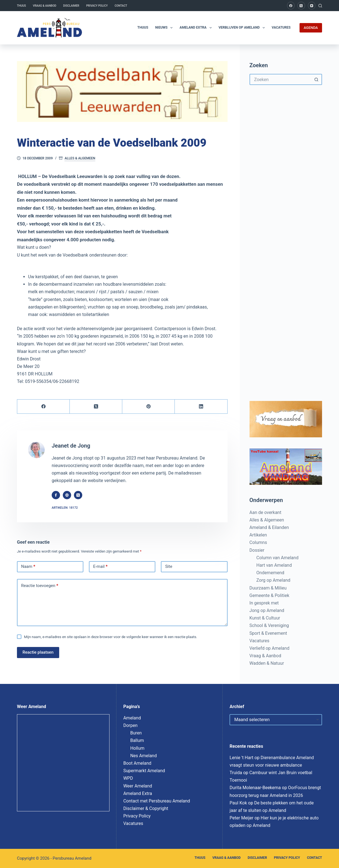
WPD (128, 778)
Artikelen (258, 535)
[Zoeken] (320, 6)
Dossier (257, 550)
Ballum (137, 740)
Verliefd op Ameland (270, 648)
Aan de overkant (266, 512)
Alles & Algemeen (80, 158)
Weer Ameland (138, 786)
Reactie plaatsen (38, 652)
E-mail (100, 567)
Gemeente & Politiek (269, 595)
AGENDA (311, 28)
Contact (121, 6)
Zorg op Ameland (273, 580)
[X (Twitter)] (301, 6)
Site (169, 566)
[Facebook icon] (56, 495)
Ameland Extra (197, 28)
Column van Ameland (278, 558)
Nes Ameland (144, 756)
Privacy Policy (97, 6)
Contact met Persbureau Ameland (157, 801)
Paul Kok (238, 803)
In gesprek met (264, 603)
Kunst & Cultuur (265, 618)
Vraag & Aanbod (44, 6)
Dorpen (130, 725)
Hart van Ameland (274, 565)
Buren (136, 733)
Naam (28, 567)
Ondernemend (270, 573)
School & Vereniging (269, 625)
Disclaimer (71, 6)
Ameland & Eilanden (269, 527)
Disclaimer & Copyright (146, 808)
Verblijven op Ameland (243, 28)
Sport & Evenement (268, 633)
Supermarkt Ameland (144, 771)
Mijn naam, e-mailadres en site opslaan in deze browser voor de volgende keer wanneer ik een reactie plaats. (110, 637)
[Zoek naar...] (280, 79)
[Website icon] (67, 495)
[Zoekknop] (316, 79)
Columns (258, 542)
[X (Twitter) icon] (78, 495)
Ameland (132, 718)
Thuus (21, 6)
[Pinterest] (149, 407)
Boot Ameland (137, 763)
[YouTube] (312, 6)
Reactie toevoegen (40, 586)
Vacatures (281, 27)
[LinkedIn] (201, 407)
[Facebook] (291, 6)
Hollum (137, 748)
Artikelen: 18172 (65, 508)
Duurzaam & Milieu (268, 588)
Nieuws (165, 28)
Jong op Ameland (267, 610)
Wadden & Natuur (267, 663)
